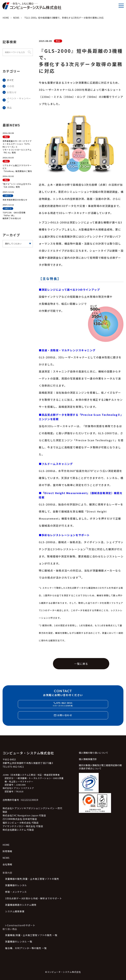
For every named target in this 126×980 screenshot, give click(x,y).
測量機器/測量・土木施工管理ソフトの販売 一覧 (31, 935)
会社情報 (7, 864)
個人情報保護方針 (88, 759)
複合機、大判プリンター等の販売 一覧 (26, 948)
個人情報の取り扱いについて (93, 753)
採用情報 (7, 851)
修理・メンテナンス (16, 892)
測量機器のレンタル (16, 885)
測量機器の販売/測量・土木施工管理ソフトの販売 (32, 879)
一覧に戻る (81, 664)
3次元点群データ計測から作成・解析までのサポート (34, 898)
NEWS (6, 858)
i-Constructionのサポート (20, 925)
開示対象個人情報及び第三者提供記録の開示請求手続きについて (100, 767)
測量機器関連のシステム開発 (21, 905)
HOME (6, 845)
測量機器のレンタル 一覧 (19, 942)
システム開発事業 (15, 911)
